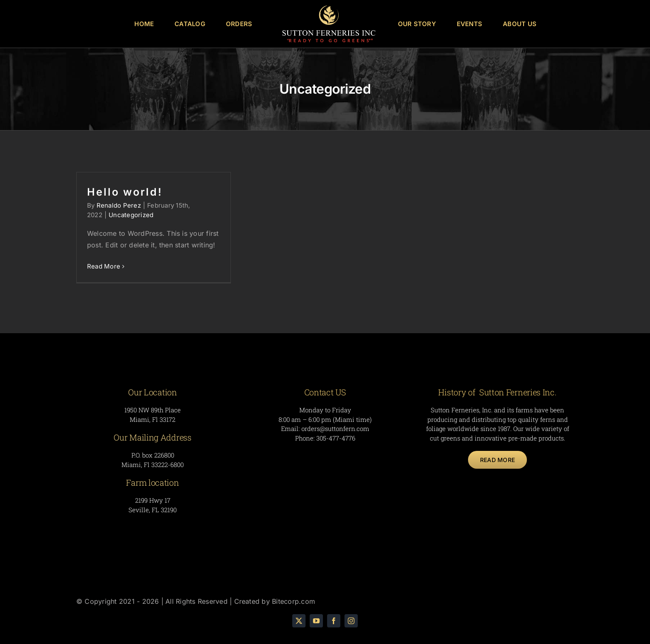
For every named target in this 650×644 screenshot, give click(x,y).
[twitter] (299, 621)
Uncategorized (131, 215)
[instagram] (351, 621)
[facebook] (334, 621)
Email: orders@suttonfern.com (325, 429)
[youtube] (316, 621)
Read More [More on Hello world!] (104, 266)
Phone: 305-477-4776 (325, 438)
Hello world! (125, 192)
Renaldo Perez (119, 205)
